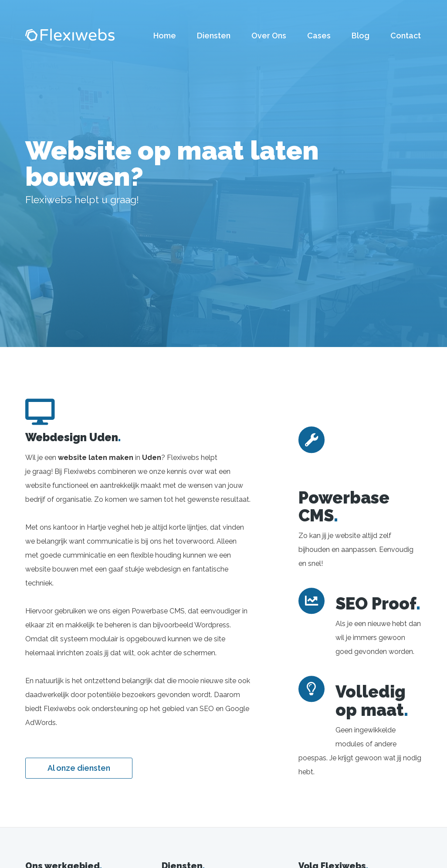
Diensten (214, 36)
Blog (361, 36)
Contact (406, 36)
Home (165, 36)
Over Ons (269, 36)
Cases (319, 36)
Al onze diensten (79, 768)
